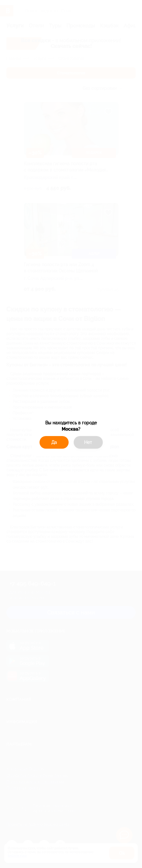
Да (54, 442)
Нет (88, 442)
